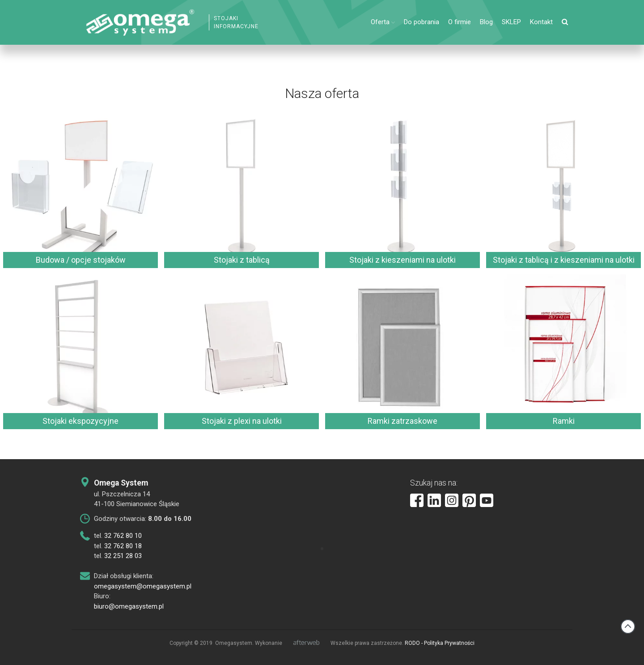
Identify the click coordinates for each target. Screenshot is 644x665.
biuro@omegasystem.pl (129, 606)
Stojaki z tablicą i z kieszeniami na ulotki (564, 260)
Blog (486, 22)
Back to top (628, 627)
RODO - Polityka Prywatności (440, 643)
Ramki (564, 421)
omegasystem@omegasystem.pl (143, 586)
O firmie (460, 22)
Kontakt (541, 22)
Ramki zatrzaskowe (402, 421)
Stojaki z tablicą (242, 260)
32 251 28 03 (123, 556)
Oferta (380, 22)
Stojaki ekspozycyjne (80, 421)
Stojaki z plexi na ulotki (242, 421)
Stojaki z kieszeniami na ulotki (402, 260)
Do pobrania (422, 22)
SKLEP (511, 22)
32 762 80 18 (123, 546)
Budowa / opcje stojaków (81, 260)
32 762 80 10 (123, 536)
